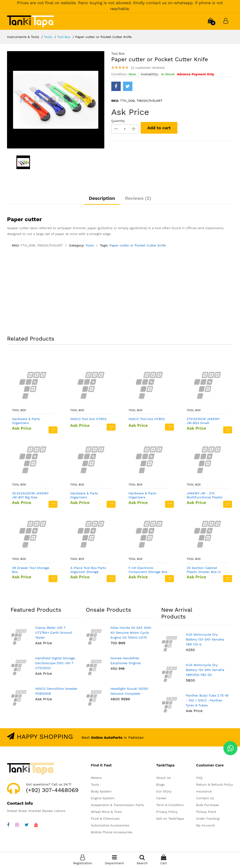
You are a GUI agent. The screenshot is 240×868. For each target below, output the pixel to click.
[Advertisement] (120, 293)
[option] (56, 100)
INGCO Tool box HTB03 (88, 419)
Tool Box (64, 37)
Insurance (204, 792)
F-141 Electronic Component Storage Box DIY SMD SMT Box (148, 570)
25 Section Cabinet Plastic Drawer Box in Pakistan (204, 570)
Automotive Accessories (110, 826)
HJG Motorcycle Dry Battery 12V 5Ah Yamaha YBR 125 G (205, 640)
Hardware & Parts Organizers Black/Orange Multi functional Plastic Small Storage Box (31, 421)
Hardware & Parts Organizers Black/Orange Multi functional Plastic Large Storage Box (147, 496)
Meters (96, 778)
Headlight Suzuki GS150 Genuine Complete (129, 691)
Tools (48, 37)
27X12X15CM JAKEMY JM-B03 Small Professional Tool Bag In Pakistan (206, 421)
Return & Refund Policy (215, 785)
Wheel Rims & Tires (106, 812)
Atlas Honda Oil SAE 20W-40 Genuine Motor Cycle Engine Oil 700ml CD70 (131, 633)
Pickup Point (206, 812)
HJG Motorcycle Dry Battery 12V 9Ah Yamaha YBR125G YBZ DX (205, 670)
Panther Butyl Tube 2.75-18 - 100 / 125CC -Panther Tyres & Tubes (207, 701)
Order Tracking (208, 819)
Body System (101, 792)
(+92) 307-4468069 (52, 791)
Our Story (164, 792)
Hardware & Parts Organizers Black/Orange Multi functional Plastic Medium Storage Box (87, 496)
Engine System (103, 799)
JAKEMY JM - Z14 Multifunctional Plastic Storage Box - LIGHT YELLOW (205, 496)
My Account (205, 826)
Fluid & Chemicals (105, 819)
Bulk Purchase (208, 805)
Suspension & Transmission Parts (117, 805)
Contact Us (205, 799)
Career (161, 799)
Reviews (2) (138, 198)
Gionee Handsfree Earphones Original (126, 661)
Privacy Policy (167, 812)
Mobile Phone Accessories (111, 833)
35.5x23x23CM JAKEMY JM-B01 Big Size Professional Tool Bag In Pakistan (31, 496)
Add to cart (159, 128)
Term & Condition (170, 805)
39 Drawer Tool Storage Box (31, 570)
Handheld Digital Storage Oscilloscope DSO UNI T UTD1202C (55, 663)
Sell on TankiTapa (170, 819)
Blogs (160, 785)
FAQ (199, 778)
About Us (163, 778)
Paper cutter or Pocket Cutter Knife (137, 246)
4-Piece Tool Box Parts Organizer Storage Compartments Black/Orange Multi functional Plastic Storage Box (88, 570)
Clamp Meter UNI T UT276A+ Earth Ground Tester (53, 633)
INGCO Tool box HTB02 (147, 419)
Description (102, 198)
